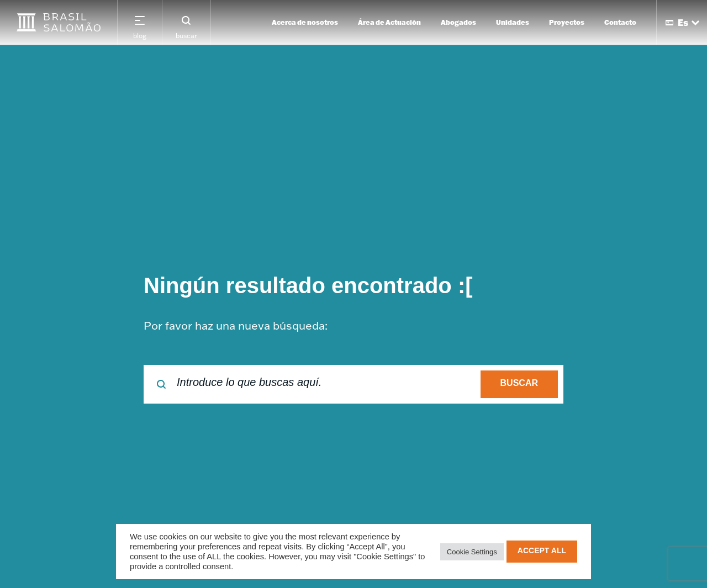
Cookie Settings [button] (472, 552)
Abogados (458, 22)
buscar (519, 383)
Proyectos (567, 22)
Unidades (513, 22)
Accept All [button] (542, 550)
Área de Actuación (389, 22)
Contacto (620, 22)
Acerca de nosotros (305, 22)
